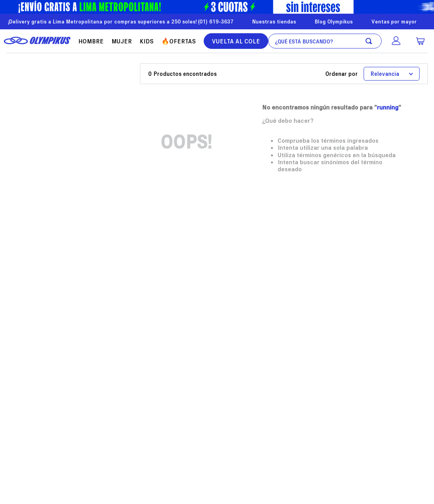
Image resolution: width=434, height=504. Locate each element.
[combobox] (325, 41)
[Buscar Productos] (370, 41)
